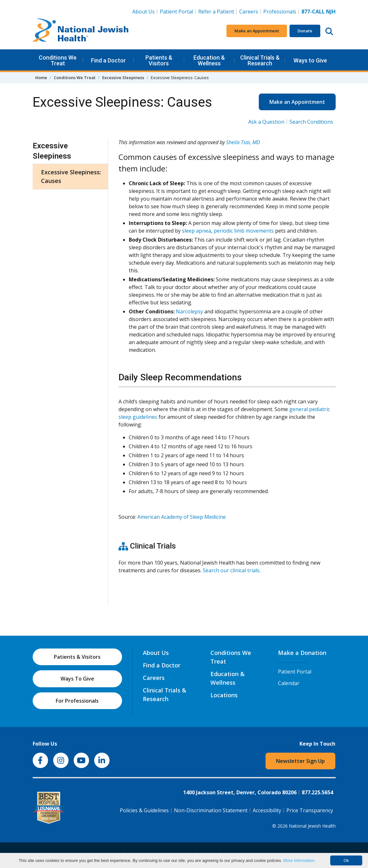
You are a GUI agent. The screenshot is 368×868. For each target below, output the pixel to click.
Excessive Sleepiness (123, 78)
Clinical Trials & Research (260, 60)
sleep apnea (196, 231)
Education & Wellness (209, 60)
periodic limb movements (244, 231)
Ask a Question (266, 122)
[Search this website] (329, 31)
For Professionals (77, 701)
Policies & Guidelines (144, 810)
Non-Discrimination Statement (211, 810)
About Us (143, 12)
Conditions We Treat (58, 60)
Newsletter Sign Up (300, 761)
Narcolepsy (189, 311)
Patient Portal (176, 12)
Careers (250, 11)
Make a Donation (302, 653)
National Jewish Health (312, 826)
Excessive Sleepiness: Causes (71, 176)
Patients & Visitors (159, 60)
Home (41, 78)
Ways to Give (310, 60)
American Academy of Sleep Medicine (182, 517)
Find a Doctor (108, 60)
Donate (305, 31)
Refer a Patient (216, 12)
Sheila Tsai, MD (243, 142)
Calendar (289, 683)
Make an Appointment (257, 31)
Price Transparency (310, 810)
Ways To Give (77, 679)
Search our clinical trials (231, 570)
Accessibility (267, 810)
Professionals (280, 12)
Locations (224, 695)
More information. (299, 860)
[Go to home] (81, 31)
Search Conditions (311, 122)
